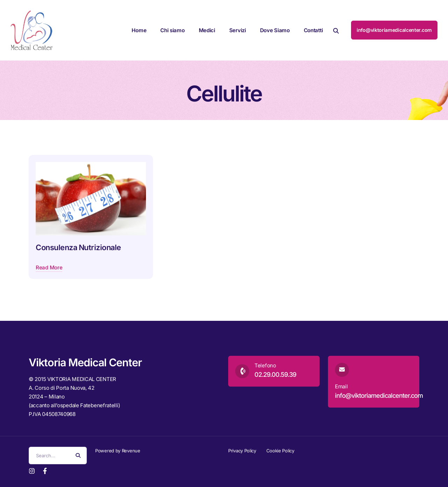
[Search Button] (78, 456)
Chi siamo (172, 30)
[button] (336, 30)
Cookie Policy (280, 451)
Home (139, 30)
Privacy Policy (242, 451)
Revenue (131, 451)
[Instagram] (32, 470)
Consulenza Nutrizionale (78, 247)
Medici (207, 30)
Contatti (313, 30)
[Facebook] (45, 470)
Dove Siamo (275, 30)
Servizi (238, 30)
